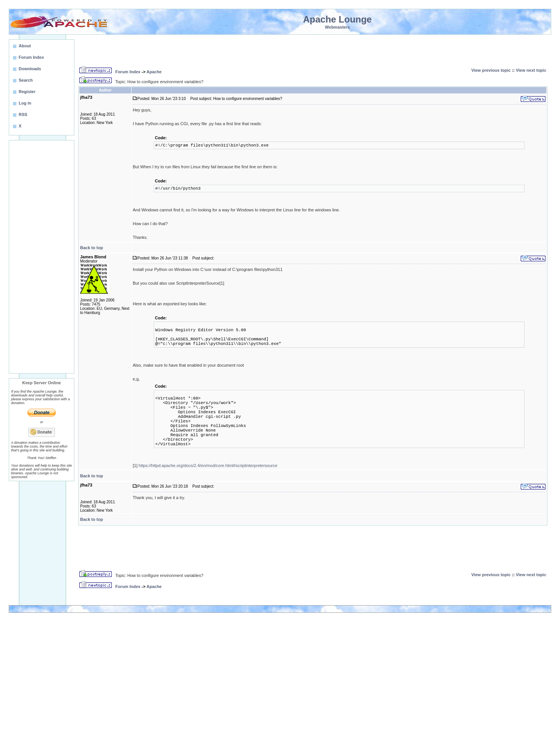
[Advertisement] (42, 257)
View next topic (531, 70)
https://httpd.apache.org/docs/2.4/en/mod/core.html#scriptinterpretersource (208, 466)
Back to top (92, 248)
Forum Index (128, 72)
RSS (23, 114)
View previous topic (491, 70)
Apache (154, 72)
